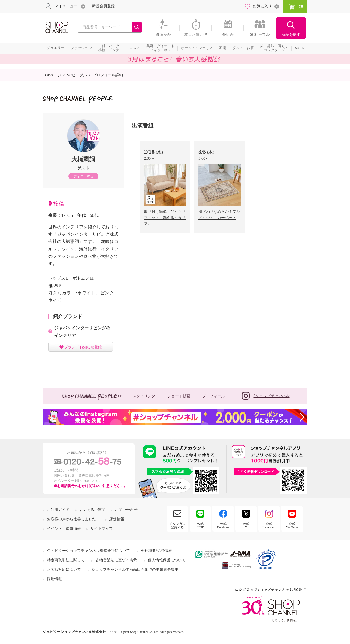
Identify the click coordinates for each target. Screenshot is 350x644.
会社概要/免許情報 (156, 551)
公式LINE (200, 525)
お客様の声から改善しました (71, 519)
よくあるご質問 (92, 510)
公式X (246, 525)
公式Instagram (269, 525)
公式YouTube (292, 525)
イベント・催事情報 (64, 529)
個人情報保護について (167, 560)
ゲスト (83, 168)
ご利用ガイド (58, 510)
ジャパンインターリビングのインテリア (82, 332)
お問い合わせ (126, 510)
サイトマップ (102, 529)
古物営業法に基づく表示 (116, 560)
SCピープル (77, 75)
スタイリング (144, 396)
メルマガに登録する (177, 525)
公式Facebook (223, 525)
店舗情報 (117, 519)
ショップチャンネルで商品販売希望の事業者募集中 (135, 570)
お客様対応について (64, 570)
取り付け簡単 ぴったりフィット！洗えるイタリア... (165, 218)
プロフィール (214, 396)
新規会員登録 (103, 6)
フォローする (83, 176)
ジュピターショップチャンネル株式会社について (88, 551)
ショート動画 (179, 396)
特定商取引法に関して (66, 560)
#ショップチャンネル (266, 396)
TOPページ (52, 75)
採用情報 (54, 579)
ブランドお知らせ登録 (83, 347)
